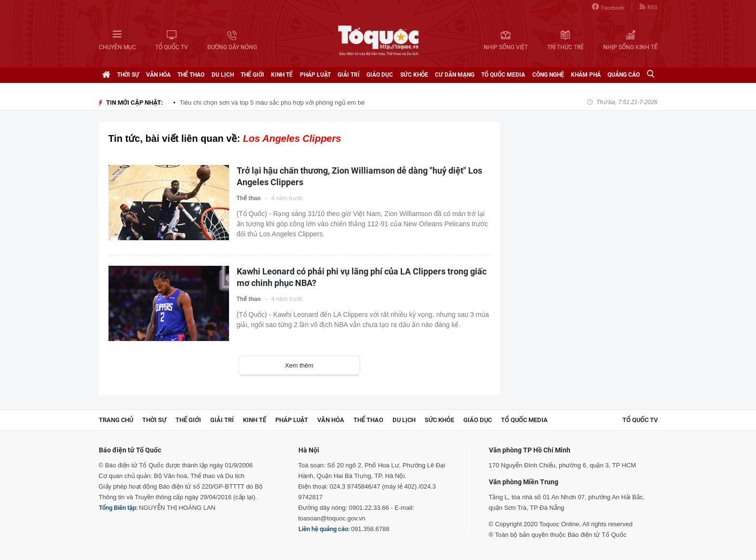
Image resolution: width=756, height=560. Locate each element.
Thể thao (191, 75)
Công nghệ (548, 75)
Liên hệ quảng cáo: (324, 529)
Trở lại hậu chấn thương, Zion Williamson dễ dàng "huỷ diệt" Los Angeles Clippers (359, 176)
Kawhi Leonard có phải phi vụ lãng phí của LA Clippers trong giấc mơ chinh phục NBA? (362, 277)
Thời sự (128, 75)
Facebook (608, 7)
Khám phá (586, 75)
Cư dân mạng (455, 75)
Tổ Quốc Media (503, 75)
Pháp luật (315, 75)
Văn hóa (158, 75)
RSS (648, 7)
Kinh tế (282, 75)
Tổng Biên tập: (118, 508)
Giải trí (349, 75)
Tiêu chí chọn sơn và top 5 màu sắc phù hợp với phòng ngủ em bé (272, 102)
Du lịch (223, 75)
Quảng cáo (624, 75)
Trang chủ (116, 420)
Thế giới (252, 75)
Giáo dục (380, 75)
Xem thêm (299, 365)
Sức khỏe (414, 75)
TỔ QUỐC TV (640, 420)
